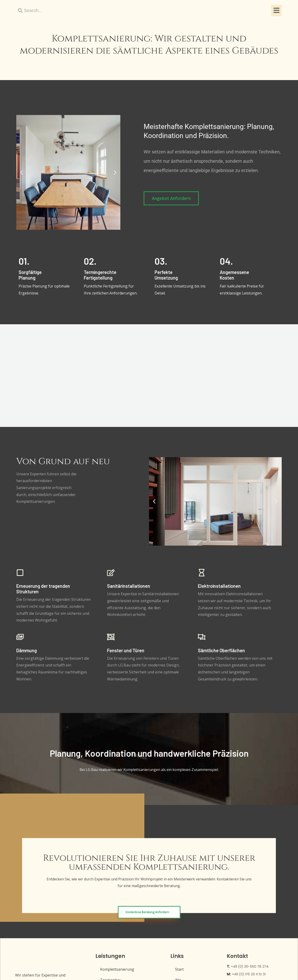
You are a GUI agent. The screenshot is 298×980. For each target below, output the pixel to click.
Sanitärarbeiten (114, 891)
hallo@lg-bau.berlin (244, 893)
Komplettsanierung (117, 869)
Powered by (242, 966)
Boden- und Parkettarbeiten (125, 901)
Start (179, 869)
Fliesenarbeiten (114, 912)
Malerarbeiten (113, 923)
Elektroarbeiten (114, 933)
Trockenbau (111, 880)
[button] (22, 194)
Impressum (185, 891)
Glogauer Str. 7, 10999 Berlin (251, 918)
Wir (178, 880)
